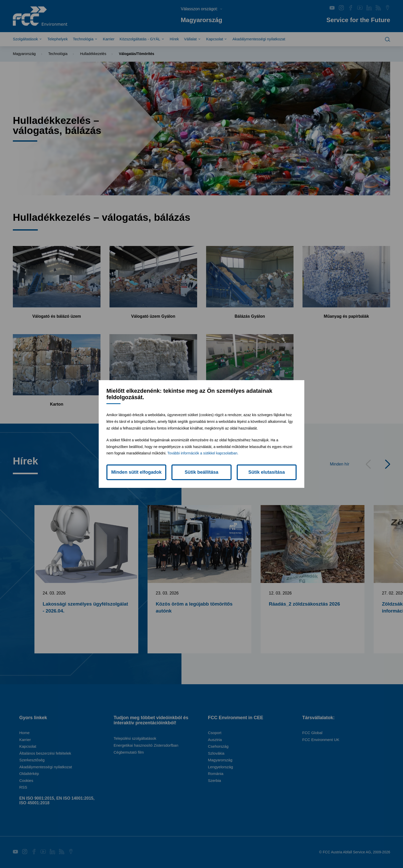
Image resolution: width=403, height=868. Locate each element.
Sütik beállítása (201, 472)
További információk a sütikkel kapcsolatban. (203, 453)
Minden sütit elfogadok (136, 472)
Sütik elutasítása (267, 472)
